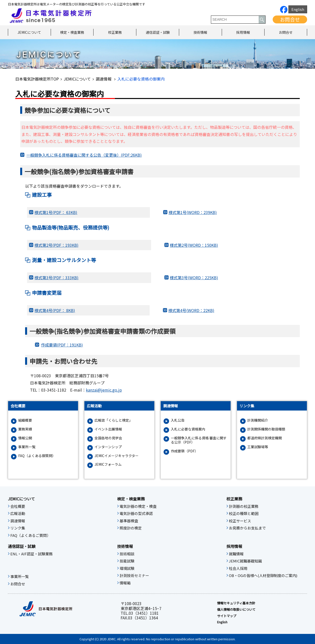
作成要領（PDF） (184, 451)
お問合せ (290, 19)
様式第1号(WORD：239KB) (193, 212)
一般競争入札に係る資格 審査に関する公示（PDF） (199, 440)
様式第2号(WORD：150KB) (194, 245)
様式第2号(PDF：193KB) (56, 245)
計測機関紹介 (258, 420)
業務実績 (25, 429)
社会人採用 (238, 568)
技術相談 (127, 554)
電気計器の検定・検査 (138, 506)
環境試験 (127, 568)
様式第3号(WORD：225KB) (194, 278)
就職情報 (236, 554)
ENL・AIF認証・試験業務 (31, 554)
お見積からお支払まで (247, 528)
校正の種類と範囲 (244, 513)
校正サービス (240, 521)
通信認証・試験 (158, 32)
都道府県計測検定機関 (265, 438)
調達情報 (104, 79)
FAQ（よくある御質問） (37, 456)
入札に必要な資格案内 (188, 429)
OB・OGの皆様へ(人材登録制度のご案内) (263, 576)
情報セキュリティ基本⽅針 (236, 603)
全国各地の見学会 (108, 438)
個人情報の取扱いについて (236, 610)
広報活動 (18, 513)
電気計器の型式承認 (136, 513)
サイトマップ (227, 616)
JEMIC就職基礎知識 (245, 561)
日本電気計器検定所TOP (37, 79)
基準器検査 (129, 521)
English (298, 9)
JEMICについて (29, 32)
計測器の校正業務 (244, 506)
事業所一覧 (27, 447)
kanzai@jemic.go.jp (104, 390)
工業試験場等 (258, 447)
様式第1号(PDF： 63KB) (56, 212)
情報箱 (125, 583)
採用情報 (243, 32)
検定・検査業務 (72, 32)
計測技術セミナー (134, 576)
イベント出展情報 (108, 429)
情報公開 (25, 438)
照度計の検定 (131, 528)
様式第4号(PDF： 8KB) (55, 310)
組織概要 (25, 420)
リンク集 (18, 528)
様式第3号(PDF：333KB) (56, 278)
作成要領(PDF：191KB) (62, 345)
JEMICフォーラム (108, 464)
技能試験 (127, 561)
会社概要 (18, 506)
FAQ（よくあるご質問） (30, 535)
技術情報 (200, 32)
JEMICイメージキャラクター (117, 456)
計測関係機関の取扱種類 (266, 429)
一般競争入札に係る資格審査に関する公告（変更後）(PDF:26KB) (84, 155)
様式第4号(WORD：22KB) (191, 310)
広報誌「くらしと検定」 (113, 420)
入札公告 (178, 420)
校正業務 (115, 32)
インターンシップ (108, 447)
